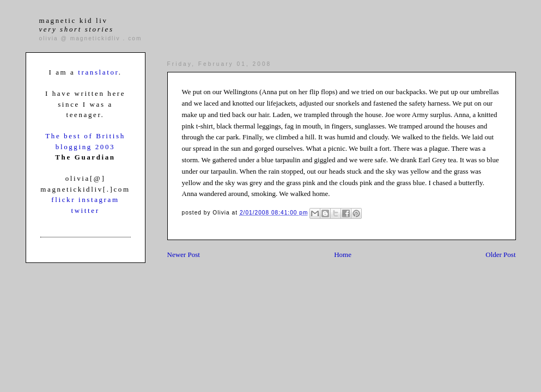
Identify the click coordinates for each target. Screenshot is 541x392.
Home (343, 255)
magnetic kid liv (77, 25)
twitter (85, 210)
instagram (99, 200)
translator (98, 72)
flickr (65, 200)
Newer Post (184, 255)
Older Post (500, 255)
